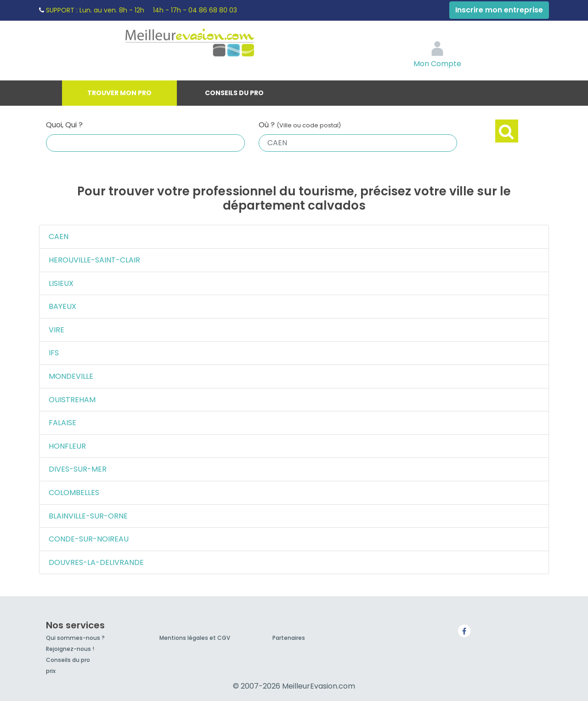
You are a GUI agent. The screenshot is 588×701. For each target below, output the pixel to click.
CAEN (59, 237)
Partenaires (289, 638)
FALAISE (62, 423)
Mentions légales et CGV (195, 638)
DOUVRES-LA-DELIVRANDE (96, 562)
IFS (54, 353)
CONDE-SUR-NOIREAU (89, 539)
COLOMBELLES (74, 493)
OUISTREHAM (72, 400)
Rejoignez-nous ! (70, 649)
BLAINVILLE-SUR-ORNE (88, 516)
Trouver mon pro (119, 93)
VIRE (57, 330)
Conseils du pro (234, 93)
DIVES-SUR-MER (78, 469)
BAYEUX (62, 306)
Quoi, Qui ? (64, 125)
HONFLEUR (67, 446)
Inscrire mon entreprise (499, 10)
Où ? (300, 125)
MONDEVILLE (71, 376)
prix (51, 671)
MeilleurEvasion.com (209, 44)
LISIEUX (61, 283)
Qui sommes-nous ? (75, 638)
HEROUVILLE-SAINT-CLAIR (94, 260)
